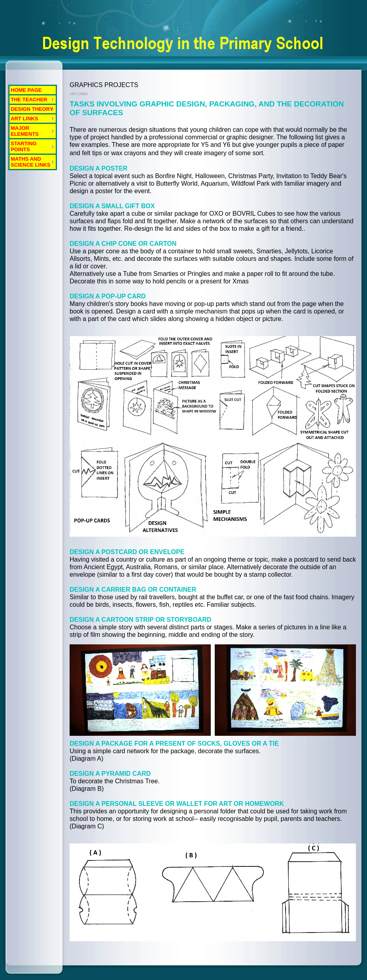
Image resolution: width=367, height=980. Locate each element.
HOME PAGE (26, 90)
